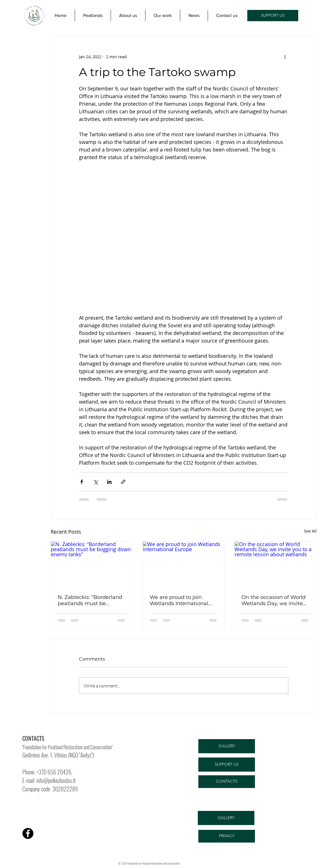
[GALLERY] (227, 746)
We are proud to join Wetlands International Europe (179, 600)
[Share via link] (123, 482)
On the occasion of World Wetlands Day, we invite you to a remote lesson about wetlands (273, 600)
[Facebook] (28, 833)
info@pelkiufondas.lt (56, 780)
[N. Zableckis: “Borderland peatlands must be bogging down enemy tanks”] (92, 564)
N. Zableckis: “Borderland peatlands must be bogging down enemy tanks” (90, 600)
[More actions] (285, 57)
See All (310, 531)
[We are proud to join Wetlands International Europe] (184, 564)
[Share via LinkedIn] (109, 482)
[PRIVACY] (227, 836)
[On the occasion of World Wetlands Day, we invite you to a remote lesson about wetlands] (275, 564)
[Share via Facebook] (82, 482)
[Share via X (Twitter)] (95, 482)
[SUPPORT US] (273, 16)
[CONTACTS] (227, 782)
